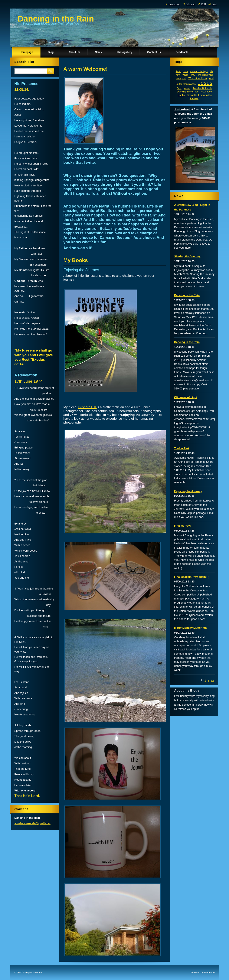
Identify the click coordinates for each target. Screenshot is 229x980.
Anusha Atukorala (202, 88)
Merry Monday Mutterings (191, 628)
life (212, 71)
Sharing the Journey (187, 256)
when (186, 75)
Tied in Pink (182, 448)
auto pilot (181, 78)
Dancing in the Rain (188, 92)
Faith (179, 71)
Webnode (209, 973)
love (186, 71)
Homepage (174, 4)
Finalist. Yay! (183, 526)
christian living (205, 75)
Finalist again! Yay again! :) (192, 577)
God (179, 88)
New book (206, 92)
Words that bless (198, 78)
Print (214, 4)
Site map (191, 4)
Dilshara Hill (88, 407)
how (178, 75)
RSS (203, 4)
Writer (187, 88)
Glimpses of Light (186, 397)
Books (181, 95)
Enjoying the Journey (188, 491)
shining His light (199, 71)
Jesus (205, 83)
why (193, 75)
